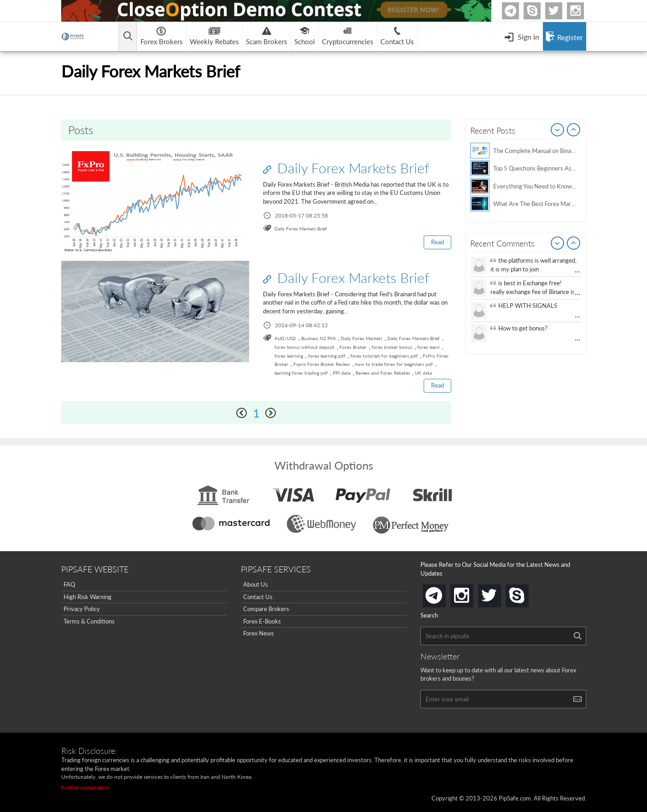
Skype (539, 11)
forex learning (289, 356)
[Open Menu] (522, 36)
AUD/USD (285, 338)
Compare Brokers (266, 609)
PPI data (342, 373)
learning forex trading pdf (301, 373)
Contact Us (258, 597)
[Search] (577, 636)
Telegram (518, 13)
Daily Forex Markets (361, 338)
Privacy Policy (82, 609)
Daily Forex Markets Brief (346, 168)
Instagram (583, 11)
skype (527, 593)
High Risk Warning (87, 597)
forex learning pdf (327, 356)
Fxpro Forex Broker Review (322, 364)
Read (437, 242)
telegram (444, 595)
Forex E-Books (262, 621)
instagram (472, 593)
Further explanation (85, 787)
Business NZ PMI (318, 338)
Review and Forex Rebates (383, 373)
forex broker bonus (392, 347)
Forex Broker (353, 347)
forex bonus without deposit (304, 347)
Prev (558, 130)
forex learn (428, 347)
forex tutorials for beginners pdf (384, 356)
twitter (561, 11)
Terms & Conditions (89, 621)
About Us (256, 584)
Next (574, 130)
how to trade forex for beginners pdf (394, 364)
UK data (423, 373)
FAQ (69, 584)
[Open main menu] (128, 37)
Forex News (259, 633)
